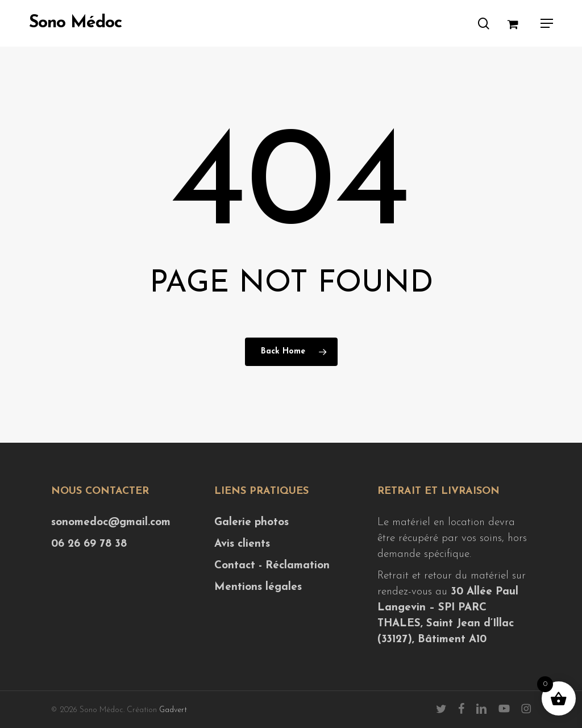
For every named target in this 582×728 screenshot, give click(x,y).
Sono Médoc (75, 23)
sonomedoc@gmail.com (111, 523)
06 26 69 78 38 (89, 544)
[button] (547, 23)
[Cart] (518, 23)
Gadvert (173, 710)
